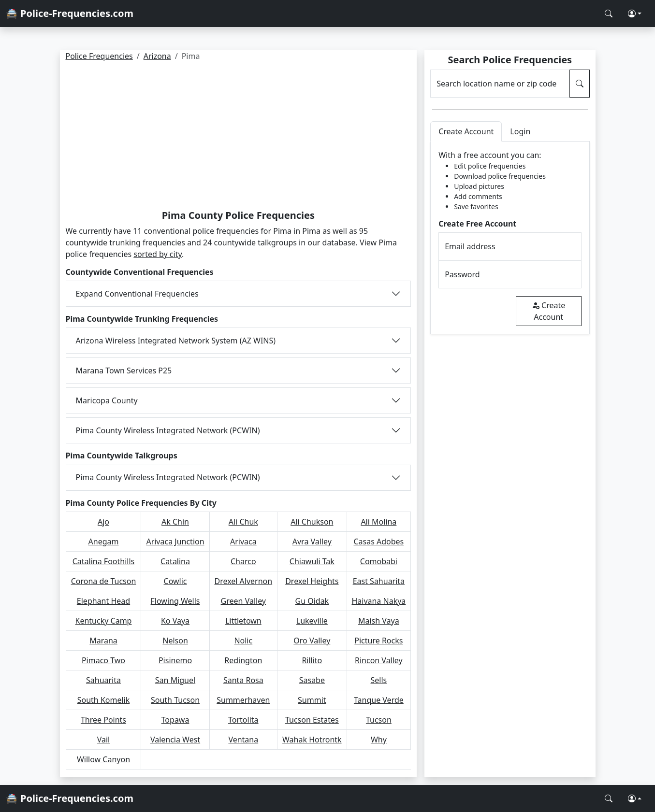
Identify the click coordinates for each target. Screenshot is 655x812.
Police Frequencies (99, 56)
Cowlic (175, 581)
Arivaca (243, 541)
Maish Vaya (379, 621)
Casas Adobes (378, 541)
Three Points (103, 720)
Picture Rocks (378, 641)
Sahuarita (103, 680)
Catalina (175, 561)
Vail (104, 740)
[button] (635, 14)
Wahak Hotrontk (312, 740)
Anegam (104, 541)
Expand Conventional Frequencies (137, 294)
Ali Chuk (243, 522)
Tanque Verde (379, 700)
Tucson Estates (312, 720)
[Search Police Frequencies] (609, 14)
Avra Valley (312, 541)
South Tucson (175, 700)
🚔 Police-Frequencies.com (70, 13)
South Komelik (104, 700)
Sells (379, 680)
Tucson (379, 720)
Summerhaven (243, 700)
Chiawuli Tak (312, 561)
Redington (243, 660)
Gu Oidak (312, 601)
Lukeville (312, 621)
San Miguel (175, 680)
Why (379, 740)
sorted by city (158, 254)
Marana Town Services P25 (124, 370)
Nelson (175, 641)
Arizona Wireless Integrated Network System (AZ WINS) (176, 341)
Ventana (243, 740)
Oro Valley (312, 641)
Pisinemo (175, 660)
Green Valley (243, 601)
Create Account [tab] (466, 131)
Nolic (243, 641)
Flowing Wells (175, 601)
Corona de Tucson (104, 581)
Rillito (312, 660)
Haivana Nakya (378, 601)
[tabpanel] (510, 238)
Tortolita (243, 720)
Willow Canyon (103, 759)
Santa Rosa (243, 680)
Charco (243, 561)
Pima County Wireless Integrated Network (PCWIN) (168, 430)
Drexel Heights (312, 581)
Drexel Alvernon (243, 581)
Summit (312, 700)
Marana (103, 641)
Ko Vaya (175, 621)
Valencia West (175, 740)
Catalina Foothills (104, 561)
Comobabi (379, 561)
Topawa (175, 720)
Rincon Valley (379, 660)
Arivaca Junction (175, 541)
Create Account (548, 311)
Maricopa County (107, 400)
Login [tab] (520, 131)
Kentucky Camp (104, 621)
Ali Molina (378, 522)
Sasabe (312, 680)
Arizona (157, 56)
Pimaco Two (103, 660)
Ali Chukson (312, 522)
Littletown (243, 621)
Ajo (103, 522)
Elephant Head (103, 601)
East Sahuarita (379, 581)
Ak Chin (175, 522)
